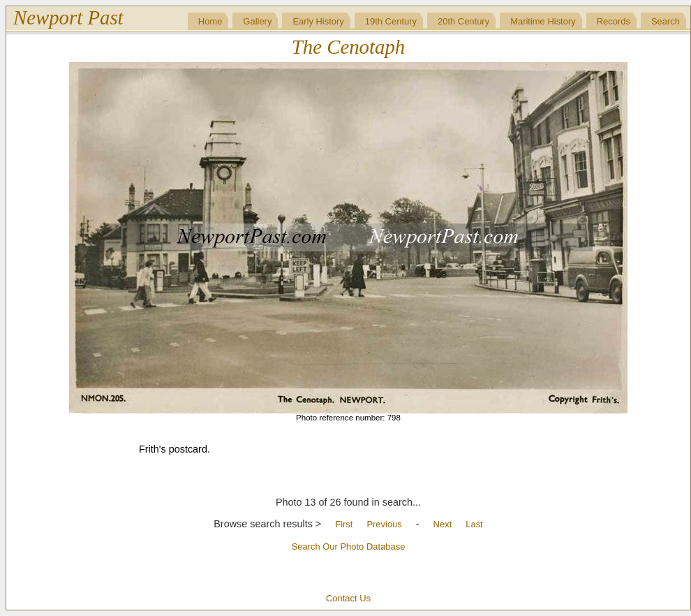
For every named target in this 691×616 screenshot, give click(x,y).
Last (474, 524)
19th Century (391, 21)
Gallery (257, 21)
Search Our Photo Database (349, 547)
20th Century (463, 21)
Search (666, 21)
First (344, 524)
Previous (384, 524)
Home (210, 21)
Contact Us (348, 598)
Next (443, 524)
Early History (318, 21)
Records (614, 21)
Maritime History (543, 21)
